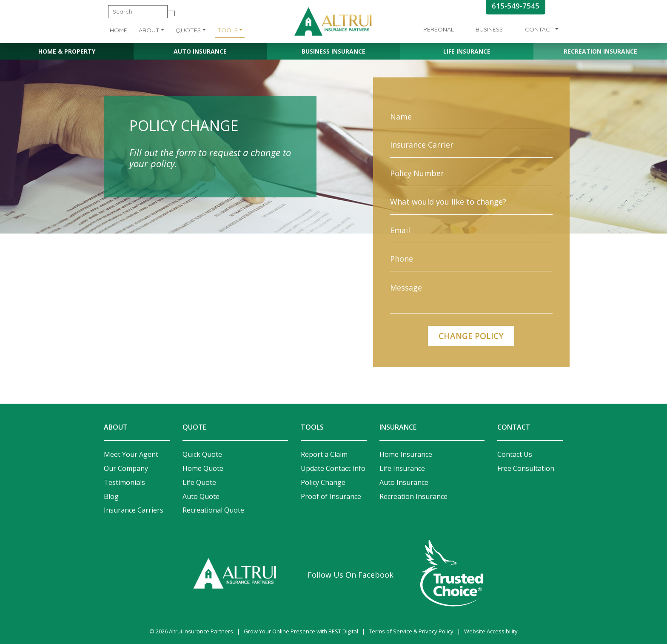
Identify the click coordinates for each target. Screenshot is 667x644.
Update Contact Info (333, 468)
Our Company (126, 468)
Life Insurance (467, 51)
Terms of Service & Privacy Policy (411, 631)
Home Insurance (406, 454)
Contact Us (515, 454)
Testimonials (124, 482)
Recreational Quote (213, 510)
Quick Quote (202, 454)
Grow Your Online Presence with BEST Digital (301, 631)
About (149, 30)
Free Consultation (526, 468)
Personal (439, 29)
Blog (111, 496)
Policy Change (323, 482)
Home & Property (67, 51)
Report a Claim (324, 454)
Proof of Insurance (331, 496)
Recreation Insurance (600, 51)
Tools (228, 30)
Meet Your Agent (131, 454)
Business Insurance (333, 51)
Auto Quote (201, 496)
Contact (539, 29)
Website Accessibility (491, 631)
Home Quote (203, 468)
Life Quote (199, 482)
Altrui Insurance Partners (201, 631)
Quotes (188, 30)
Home (118, 30)
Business (489, 29)
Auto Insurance (200, 51)
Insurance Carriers (134, 510)
